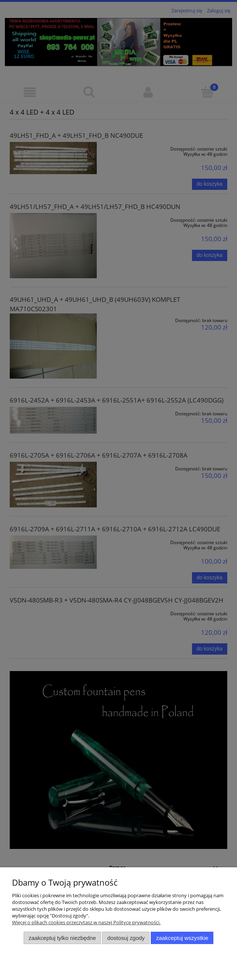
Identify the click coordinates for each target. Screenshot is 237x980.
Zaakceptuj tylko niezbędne (62, 938)
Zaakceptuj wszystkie (182, 938)
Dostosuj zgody (126, 938)
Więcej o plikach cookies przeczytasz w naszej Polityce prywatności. (86, 922)
